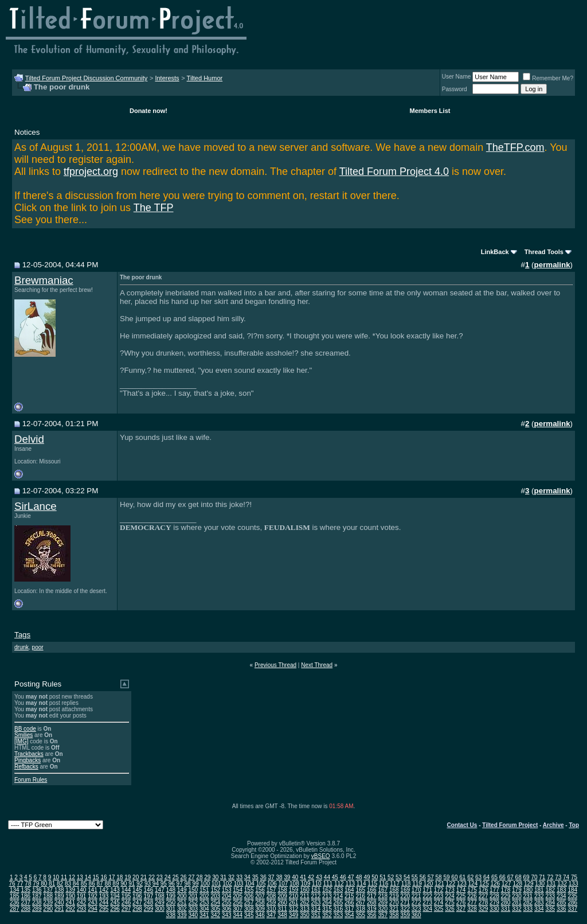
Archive (553, 825)
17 (111, 877)
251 (182, 902)
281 (517, 902)
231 (528, 896)
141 (93, 890)
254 (215, 902)
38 (279, 877)
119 (417, 884)
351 (316, 915)
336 (561, 909)
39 (287, 877)
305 (215, 909)
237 (26, 902)
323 (416, 909)
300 (160, 909)
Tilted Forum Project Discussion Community (87, 78)
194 (115, 896)
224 (450, 896)
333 (528, 909)
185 (15, 896)
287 (15, 909)
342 (215, 915)
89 (116, 884)
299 (149, 909)
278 (484, 902)
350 (305, 915)
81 (52, 884)
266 (349, 902)
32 (231, 877)
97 (180, 884)
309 (260, 909)
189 (59, 896)
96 (172, 884)
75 (574, 877)
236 (15, 902)
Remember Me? (548, 78)
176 (484, 890)
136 (37, 890)
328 (472, 909)
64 (486, 877)
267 (360, 902)
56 (423, 877)
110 (317, 884)
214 (338, 896)
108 (294, 884)
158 (282, 890)
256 (238, 902)
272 (416, 902)
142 (104, 890)
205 (238, 896)
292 (70, 909)
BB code (25, 729)
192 (93, 896)
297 (126, 909)
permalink (552, 265)
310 (271, 909)
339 (182, 915)
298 (137, 909)
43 (319, 877)
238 (37, 902)
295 (104, 909)
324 (427, 909)
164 (349, 890)
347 (271, 915)
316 (338, 909)
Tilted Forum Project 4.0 (394, 171)
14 (88, 877)
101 (216, 884)
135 (26, 890)
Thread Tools (544, 252)
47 (351, 877)
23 (160, 877)
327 (461, 909)
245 (115, 902)
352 (327, 915)
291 (59, 909)
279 (494, 902)
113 (350, 884)
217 (372, 896)
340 (193, 915)
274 (439, 902)
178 (506, 890)
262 (305, 902)
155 (249, 890)
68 (518, 877)
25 (176, 877)
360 (416, 915)
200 (182, 896)
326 (450, 909)
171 (427, 890)
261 (294, 902)
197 (149, 896)
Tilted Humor (205, 78)
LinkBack (495, 252)
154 (238, 890)
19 (128, 877)
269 (383, 902)
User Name (457, 77)
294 (93, 909)
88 (107, 884)
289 (37, 909)
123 (462, 884)
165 (360, 890)
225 (461, 896)
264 (327, 902)
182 (550, 890)
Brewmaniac (44, 280)
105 (261, 884)
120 (428, 884)
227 (484, 896)
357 (383, 915)
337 (572, 909)
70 (534, 877)
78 (28, 884)
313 (305, 909)
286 (572, 902)
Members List (430, 111)
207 (260, 896)
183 (561, 890)
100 (205, 884)
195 (126, 896)
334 (539, 909)
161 (316, 890)
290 (48, 909)
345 (249, 915)
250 (171, 902)
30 (215, 877)
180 (528, 890)
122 (451, 884)
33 (239, 877)
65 (494, 877)
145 (137, 890)
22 (152, 877)
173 (450, 890)
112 (339, 884)
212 (316, 896)
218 (383, 896)
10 (56, 877)
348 (282, 915)
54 (407, 877)
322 (405, 909)
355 (360, 915)
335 (550, 909)
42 (311, 877)
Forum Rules (31, 780)
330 (494, 909)
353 (338, 915)
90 (124, 884)
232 (539, 896)
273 (427, 902)
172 (439, 890)
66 (502, 877)
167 (383, 890)
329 (484, 909)
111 (328, 884)
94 (156, 884)
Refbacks (26, 767)
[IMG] (21, 741)
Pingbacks (28, 760)
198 (160, 896)
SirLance (36, 506)
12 (72, 877)
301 (171, 909)
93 (148, 884)
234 (561, 896)
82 (60, 884)
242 (82, 902)
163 (338, 890)
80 (44, 884)
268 (372, 902)
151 (204, 890)
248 (149, 902)
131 (551, 884)
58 (439, 877)
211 (305, 896)
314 (316, 909)
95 (164, 884)
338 (171, 915)
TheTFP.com (515, 147)
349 (294, 915)
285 (561, 902)
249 (160, 902)
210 (294, 896)
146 (149, 890)
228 (494, 896)
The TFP (154, 208)
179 (517, 890)
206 (249, 896)
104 (250, 884)
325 (439, 909)
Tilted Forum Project (510, 825)
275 (450, 902)
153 (227, 890)
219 (394, 896)
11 (64, 877)
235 (572, 896)
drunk (21, 647)
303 (193, 909)
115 (372, 884)
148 (171, 890)
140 (82, 890)
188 (48, 896)
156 (260, 890)
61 (462, 877)
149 (182, 890)
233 (550, 896)
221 (416, 896)
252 (193, 902)
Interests (167, 78)
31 (223, 877)
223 (439, 896)
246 (126, 902)
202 (204, 896)
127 (506, 884)
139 (70, 890)
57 (431, 877)
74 (566, 877)
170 (416, 890)
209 (282, 896)
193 (104, 896)
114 (361, 884)
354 (349, 915)
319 (372, 909)
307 (238, 909)
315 (327, 909)
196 (137, 896)
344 (238, 915)
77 (20, 884)
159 (294, 890)
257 (249, 902)
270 (394, 902)
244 (104, 902)
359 (405, 915)
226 (472, 896)
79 (36, 884)
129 (529, 884)
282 (528, 902)
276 (461, 902)
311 (282, 909)
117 (395, 884)
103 (239, 884)
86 (92, 884)
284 (550, 902)
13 (80, 877)
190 (70, 896)
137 (48, 890)
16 (103, 877)
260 (282, 902)
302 (182, 909)
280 (506, 902)
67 (510, 877)
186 (26, 896)
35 (255, 877)
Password (455, 89)
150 (193, 890)
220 (405, 896)
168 (394, 890)
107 (283, 884)
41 (303, 877)
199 (171, 896)
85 (84, 884)
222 (427, 896)
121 (439, 884)
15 (96, 877)
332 (517, 909)
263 (316, 902)
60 (454, 877)
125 (484, 884)
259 (271, 902)
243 (93, 902)
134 (15, 890)
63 (478, 877)
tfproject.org (91, 171)
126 (495, 884)
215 (349, 896)
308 (249, 909)
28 (199, 877)
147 (160, 890)
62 (470, 877)
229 (506, 896)
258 (260, 902)
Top (574, 825)
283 (539, 902)
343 (227, 915)
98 (187, 884)
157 (271, 890)
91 (132, 884)
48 (359, 877)
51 (383, 877)
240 (59, 902)
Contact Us (462, 825)
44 (327, 877)
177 (494, 890)
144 (126, 890)
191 (82, 896)
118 (406, 884)
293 (82, 909)
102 (227, 884)
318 (360, 909)
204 (227, 896)
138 (59, 890)
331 (506, 909)
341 (204, 915)
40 (295, 877)
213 (327, 896)
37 (271, 877)
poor (38, 647)
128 (517, 884)
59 (446, 877)
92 (140, 884)
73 (558, 877)
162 (327, 890)
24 (168, 877)
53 (399, 877)
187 (37, 896)
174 (461, 890)
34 (247, 877)
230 (517, 896)
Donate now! (148, 111)
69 (527, 877)
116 (384, 884)
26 (184, 877)
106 (272, 884)
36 (263, 877)
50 (375, 877)
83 (68, 884)
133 (574, 884)
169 (405, 890)
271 (405, 902)
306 (227, 909)
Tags (22, 635)
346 (260, 915)
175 (472, 890)
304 (204, 909)
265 (338, 902)
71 (542, 877)
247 (137, 902)
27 (191, 877)
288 (26, 909)
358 (394, 915)
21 (144, 877)
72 (550, 877)
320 (383, 909)
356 (372, 915)
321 (394, 909)
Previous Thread (275, 665)
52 (391, 877)
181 (539, 890)
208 (271, 896)
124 (473, 884)
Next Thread (317, 665)
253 (204, 902)
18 (120, 877)
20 (136, 877)
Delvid (29, 439)
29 (207, 877)
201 (193, 896)
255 (227, 902)
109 (306, 884)
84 (76, 884)
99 (195, 884)
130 (540, 884)
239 (48, 902)
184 (572, 890)
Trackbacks (29, 754)
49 (367, 877)
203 (215, 896)
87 (100, 884)
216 (360, 896)
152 (215, 890)
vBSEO (321, 856)
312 (294, 909)
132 (562, 884)
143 (115, 890)
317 (349, 909)
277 (472, 902)
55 (415, 877)
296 (115, 909)
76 (12, 884)
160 (305, 890)
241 (70, 902)
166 (372, 890)
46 (343, 877)
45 (335, 877)
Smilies (24, 735)
